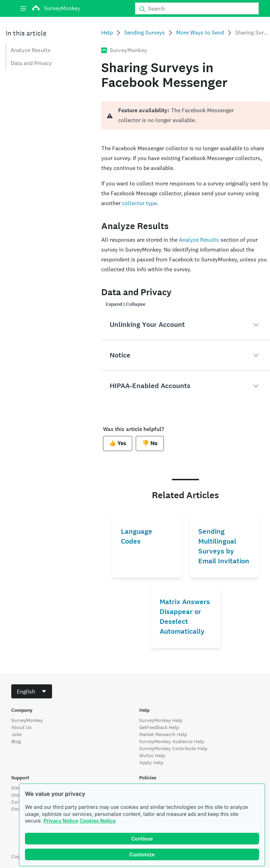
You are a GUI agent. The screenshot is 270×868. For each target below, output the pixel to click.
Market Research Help (163, 734)
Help (107, 33)
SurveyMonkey (27, 720)
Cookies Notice (98, 821)
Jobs (17, 734)
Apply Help (151, 762)
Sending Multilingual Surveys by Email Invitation (224, 546)
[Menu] (23, 8)
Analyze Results (31, 50)
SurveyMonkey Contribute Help (173, 748)
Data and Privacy (31, 63)
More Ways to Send (200, 33)
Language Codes (137, 536)
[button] (186, 325)
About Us (21, 727)
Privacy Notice (61, 821)
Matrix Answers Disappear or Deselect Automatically (185, 617)
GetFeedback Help (159, 727)
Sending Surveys (144, 33)
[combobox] (32, 691)
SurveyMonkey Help (161, 720)
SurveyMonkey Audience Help (172, 741)
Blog (16, 741)
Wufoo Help (152, 755)
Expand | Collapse (126, 304)
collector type (139, 203)
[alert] (186, 115)
